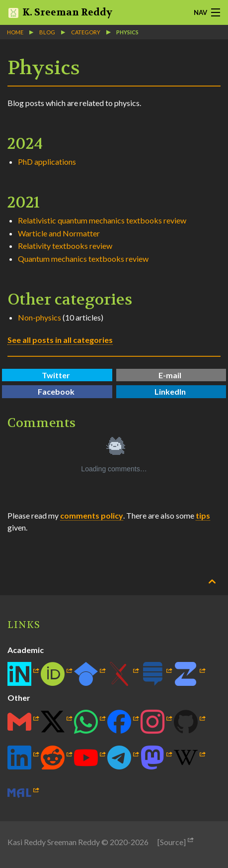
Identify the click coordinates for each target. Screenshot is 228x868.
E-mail (170, 375)
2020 (119, 842)
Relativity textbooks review (65, 246)
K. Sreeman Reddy (60, 12)
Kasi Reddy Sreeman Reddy (54, 842)
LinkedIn (170, 391)
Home (15, 32)
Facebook (56, 391)
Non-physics (39, 317)
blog (47, 32)
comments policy (92, 515)
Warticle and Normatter (59, 233)
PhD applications (47, 162)
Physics (127, 32)
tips (203, 515)
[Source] (172, 842)
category (86, 32)
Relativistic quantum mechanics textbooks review (102, 220)
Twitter (56, 375)
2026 (140, 842)
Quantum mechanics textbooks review (83, 259)
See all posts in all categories (60, 340)
